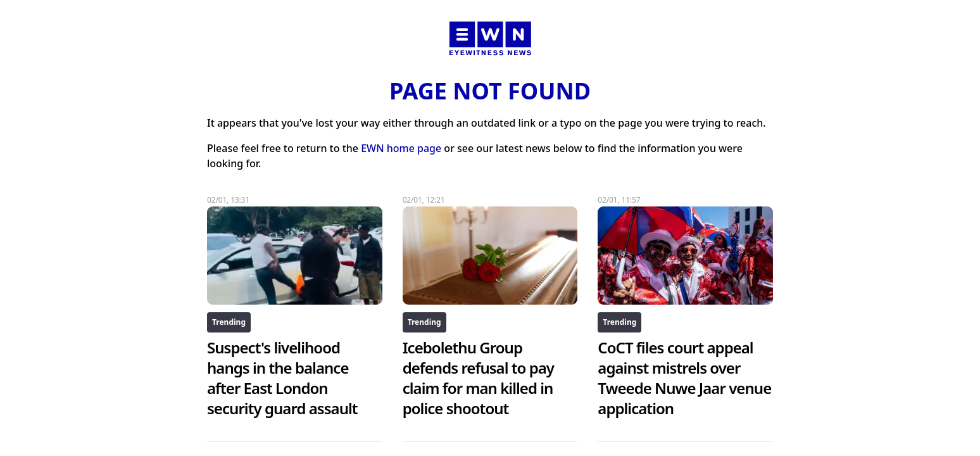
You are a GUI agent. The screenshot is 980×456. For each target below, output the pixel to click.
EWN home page (401, 148)
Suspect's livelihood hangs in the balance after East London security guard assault (282, 378)
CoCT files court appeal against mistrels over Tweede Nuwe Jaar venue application (684, 378)
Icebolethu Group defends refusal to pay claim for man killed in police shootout (478, 378)
